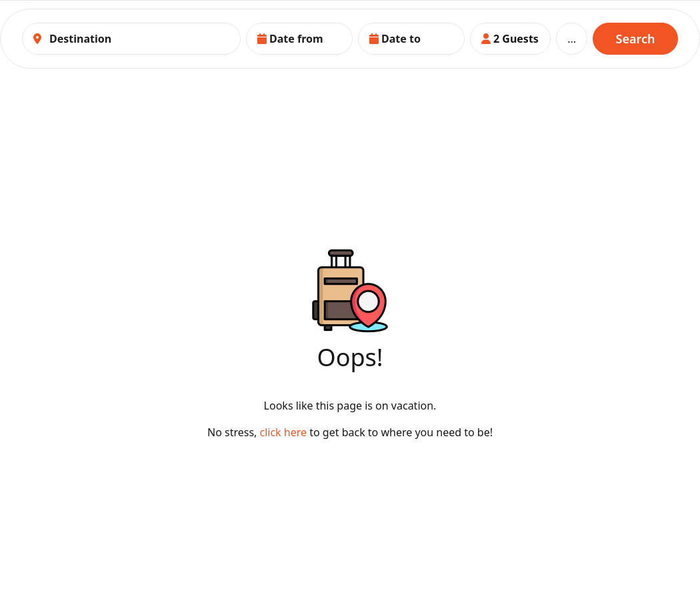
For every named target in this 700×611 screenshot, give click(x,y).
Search (636, 39)
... (572, 39)
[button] (299, 39)
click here (285, 432)
